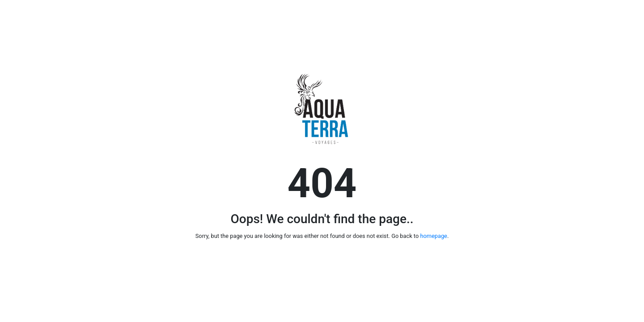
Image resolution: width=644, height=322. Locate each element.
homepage (433, 236)
